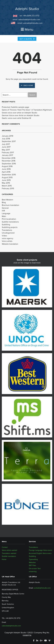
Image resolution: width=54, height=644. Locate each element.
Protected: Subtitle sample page (15, 107)
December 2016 (9, 158)
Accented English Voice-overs (40, 553)
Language (6, 213)
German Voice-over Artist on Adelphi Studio (21, 115)
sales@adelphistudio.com (29, 19)
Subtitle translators (9, 556)
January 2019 (7, 136)
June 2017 (6, 147)
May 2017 (6, 150)
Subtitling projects (10, 227)
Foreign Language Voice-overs (41, 550)
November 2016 (9, 161)
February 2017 (8, 152)
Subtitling (6, 224)
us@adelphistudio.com (33, 23)
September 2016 (9, 164)
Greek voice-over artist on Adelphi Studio (19, 113)
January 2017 (7, 155)
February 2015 (8, 188)
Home (4, 559)
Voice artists (7, 241)
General (5, 208)
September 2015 (9, 175)
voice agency (8, 238)
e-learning (33, 571)
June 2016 (6, 169)
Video (4, 236)
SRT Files (32, 565)
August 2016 (7, 166)
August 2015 (7, 177)
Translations (7, 230)
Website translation (10, 244)
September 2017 (9, 141)
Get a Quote (27, 39)
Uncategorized (8, 233)
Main (4, 216)
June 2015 (6, 180)
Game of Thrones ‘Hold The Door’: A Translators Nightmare (27, 110)
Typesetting (33, 559)
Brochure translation (10, 205)
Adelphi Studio (27, 9)
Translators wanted (9, 553)
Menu (27, 29)
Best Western (7, 200)
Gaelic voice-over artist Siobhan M (16, 118)
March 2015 (7, 186)
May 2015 (6, 183)
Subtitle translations (10, 222)
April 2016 (6, 172)
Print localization (9, 219)
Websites (32, 562)
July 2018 (6, 139)
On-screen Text (35, 568)
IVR (3, 211)
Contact (5, 547)
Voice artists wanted (9, 550)
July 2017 (6, 144)
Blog (4, 202)
